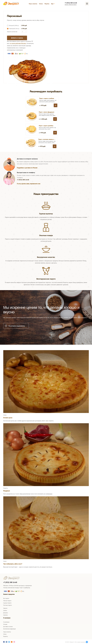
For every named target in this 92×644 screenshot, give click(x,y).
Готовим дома (8, 418)
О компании (6, 622)
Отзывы (5, 624)
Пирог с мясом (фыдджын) (47, 112)
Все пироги (6, 598)
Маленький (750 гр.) (13, 29)
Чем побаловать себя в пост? (13, 564)
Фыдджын (7, 491)
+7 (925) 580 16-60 (71, 3)
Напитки (5, 615)
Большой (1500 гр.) (13, 26)
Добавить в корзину (17, 38)
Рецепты (47, 4)
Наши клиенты (33, 4)
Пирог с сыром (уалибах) (46, 126)
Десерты (6, 613)
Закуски (5, 608)
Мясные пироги (7, 601)
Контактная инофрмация (9, 629)
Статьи (41, 4)
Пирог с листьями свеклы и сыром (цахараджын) (47, 139)
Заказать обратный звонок (71, 5)
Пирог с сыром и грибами (47, 98)
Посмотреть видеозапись (17, 326)
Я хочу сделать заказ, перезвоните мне (29, 184)
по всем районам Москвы (18, 43)
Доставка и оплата (8, 627)
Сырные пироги (7, 603)
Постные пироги (8, 605)
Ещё (53, 4)
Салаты (5, 610)
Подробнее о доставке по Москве (27, 168)
